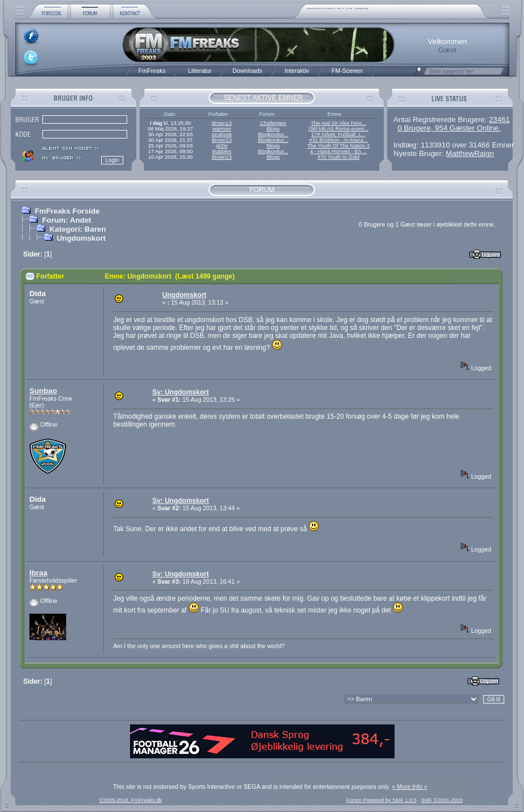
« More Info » (410, 787)
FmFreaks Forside (67, 211)
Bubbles (222, 151)
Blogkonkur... (273, 134)
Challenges (273, 123)
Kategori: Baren (77, 229)
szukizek (222, 134)
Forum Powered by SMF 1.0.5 (382, 800)
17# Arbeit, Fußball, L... (339, 134)
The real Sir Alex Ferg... (339, 123)
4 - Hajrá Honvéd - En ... (339, 151)
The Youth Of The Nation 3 (339, 146)
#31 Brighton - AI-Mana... (339, 140)
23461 (499, 120)
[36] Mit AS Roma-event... (339, 129)
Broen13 (222, 123)
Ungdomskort (81, 238)
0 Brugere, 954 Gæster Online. (449, 128)
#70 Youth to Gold (339, 157)
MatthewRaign (470, 153)
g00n (222, 146)
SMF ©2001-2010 (442, 800)
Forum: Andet (66, 220)
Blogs (273, 129)
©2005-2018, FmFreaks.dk (130, 800)
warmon (222, 129)
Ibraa (38, 573)
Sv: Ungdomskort (180, 392)
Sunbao (43, 391)
